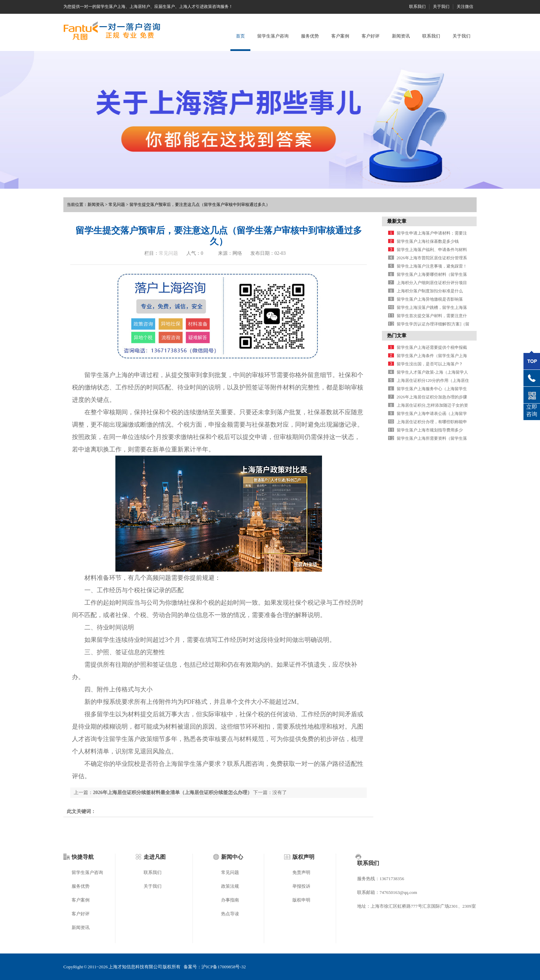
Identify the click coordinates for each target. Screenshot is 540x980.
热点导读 (230, 914)
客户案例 (340, 36)
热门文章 (397, 336)
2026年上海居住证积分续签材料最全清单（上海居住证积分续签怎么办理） (173, 793)
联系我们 (417, 7)
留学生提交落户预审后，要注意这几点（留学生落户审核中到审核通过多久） (200, 205)
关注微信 (465, 7)
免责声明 (301, 872)
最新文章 (397, 221)
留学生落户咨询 (273, 36)
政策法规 (230, 886)
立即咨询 (532, 410)
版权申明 (301, 900)
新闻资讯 (401, 36)
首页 (240, 36)
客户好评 (371, 36)
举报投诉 (301, 886)
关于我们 (441, 7)
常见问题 (117, 205)
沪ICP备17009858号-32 (224, 967)
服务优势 (310, 36)
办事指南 (230, 900)
